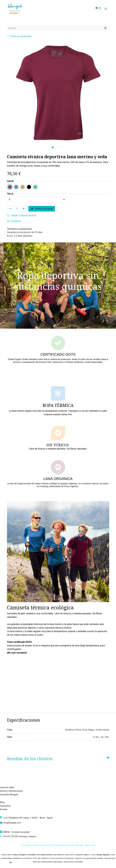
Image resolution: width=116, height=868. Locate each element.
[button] (12, 147)
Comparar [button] (14, 221)
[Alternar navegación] (106, 9)
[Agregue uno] (24, 209)
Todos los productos (19, 36)
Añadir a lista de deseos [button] (22, 215)
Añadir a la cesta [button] (42, 209)
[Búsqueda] (105, 28)
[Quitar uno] (10, 209)
